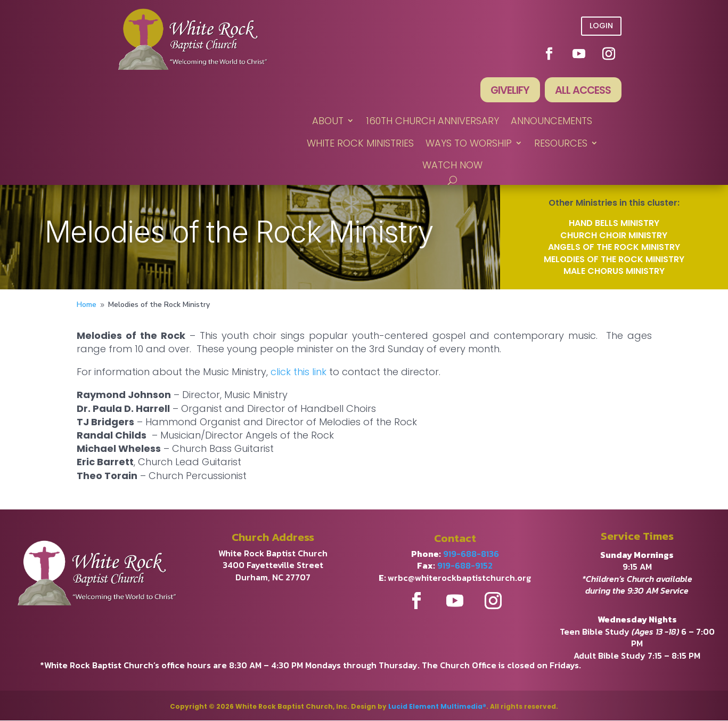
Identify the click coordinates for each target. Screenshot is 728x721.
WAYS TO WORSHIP (469, 144)
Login (601, 26)
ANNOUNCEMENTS (551, 122)
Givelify (508, 91)
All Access (582, 91)
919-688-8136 (471, 554)
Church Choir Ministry (614, 236)
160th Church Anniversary (432, 122)
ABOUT (328, 122)
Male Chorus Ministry (614, 272)
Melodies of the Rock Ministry (614, 260)
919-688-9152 (465, 566)
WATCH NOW (452, 165)
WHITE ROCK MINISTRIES (360, 144)
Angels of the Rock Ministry (614, 248)
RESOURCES (561, 144)
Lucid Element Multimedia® (437, 707)
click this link (298, 372)
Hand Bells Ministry (614, 224)
